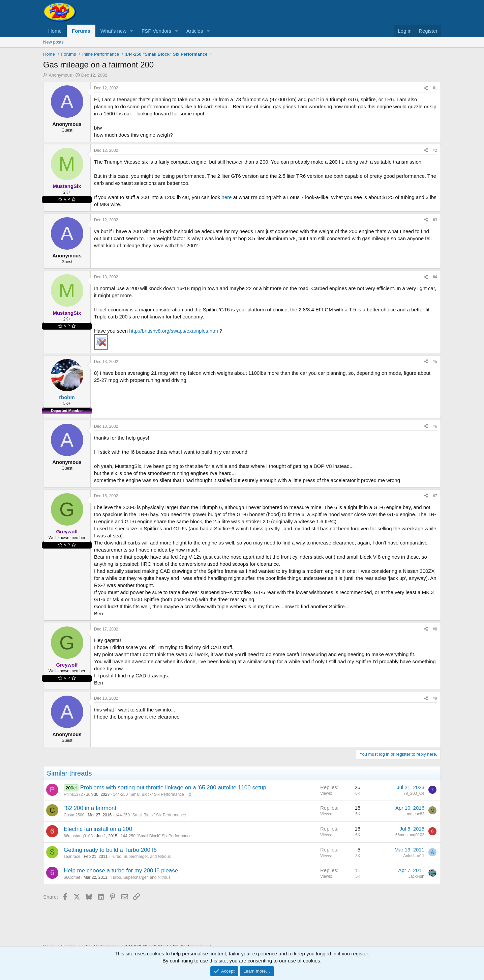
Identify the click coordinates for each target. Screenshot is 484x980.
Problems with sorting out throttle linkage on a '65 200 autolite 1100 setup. (174, 788)
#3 (435, 220)
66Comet (72, 877)
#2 (435, 150)
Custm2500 (74, 815)
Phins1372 (73, 794)
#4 (435, 277)
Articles (195, 31)
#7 (435, 496)
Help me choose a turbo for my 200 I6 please (121, 871)
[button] (132, 31)
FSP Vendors (156, 31)
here (226, 197)
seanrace (72, 857)
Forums (81, 31)
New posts (53, 42)
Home (55, 31)
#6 (435, 426)
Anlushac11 (414, 856)
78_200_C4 (414, 793)
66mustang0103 (78, 836)
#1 (435, 88)
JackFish (416, 876)
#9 (435, 698)
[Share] (426, 88)
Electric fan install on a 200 (98, 829)
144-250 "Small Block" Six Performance (148, 794)
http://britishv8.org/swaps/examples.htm (173, 331)
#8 (435, 629)
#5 (435, 362)
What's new (113, 31)
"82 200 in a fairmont (90, 808)
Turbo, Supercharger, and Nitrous (141, 857)
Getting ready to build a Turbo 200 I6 (110, 850)
